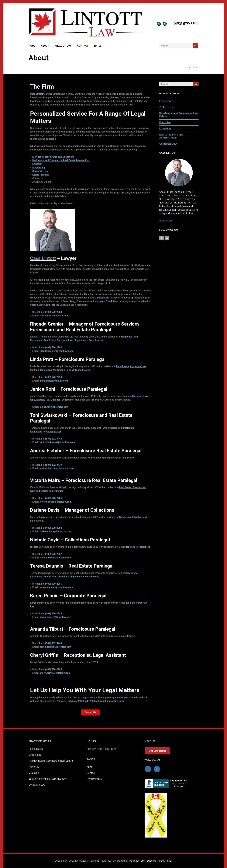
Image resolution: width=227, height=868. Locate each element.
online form (118, 701)
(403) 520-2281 (54, 584)
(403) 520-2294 (54, 377)
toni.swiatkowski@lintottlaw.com (57, 442)
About (45, 46)
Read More (166, 221)
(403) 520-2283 (54, 312)
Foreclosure (123, 366)
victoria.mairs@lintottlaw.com (56, 502)
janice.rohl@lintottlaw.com (54, 407)
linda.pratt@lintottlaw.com (54, 381)
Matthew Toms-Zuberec (142, 861)
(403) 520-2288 (186, 23)
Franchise (165, 122)
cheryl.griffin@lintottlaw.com (55, 673)
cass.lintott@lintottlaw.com (54, 316)
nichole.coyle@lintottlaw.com (55, 558)
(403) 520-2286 (54, 347)
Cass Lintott (36, 94)
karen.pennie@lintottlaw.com (55, 617)
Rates (98, 46)
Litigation (79, 340)
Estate (39, 432)
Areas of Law (63, 46)
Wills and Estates (81, 370)
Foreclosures (96, 340)
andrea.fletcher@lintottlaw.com (57, 468)
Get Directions (157, 751)
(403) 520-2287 (54, 554)
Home (32, 46)
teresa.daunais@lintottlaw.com (56, 587)
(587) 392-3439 (54, 465)
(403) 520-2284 (54, 614)
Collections (68, 400)
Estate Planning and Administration (171, 136)
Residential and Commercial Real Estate (51, 761)
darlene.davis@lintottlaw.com (56, 531)
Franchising (69, 301)
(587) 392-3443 (54, 439)
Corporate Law (168, 144)
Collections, (46, 370)
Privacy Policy (94, 779)
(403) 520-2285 (54, 498)
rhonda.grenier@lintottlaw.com (56, 351)
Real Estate (128, 458)
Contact (83, 46)
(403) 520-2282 (54, 528)
